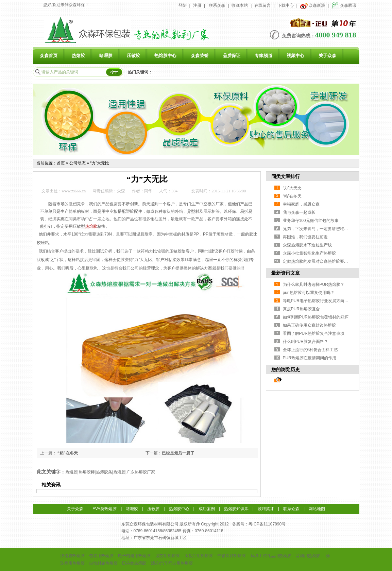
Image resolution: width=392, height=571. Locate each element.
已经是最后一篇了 (178, 453)
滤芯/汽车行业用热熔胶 (172, 563)
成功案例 (207, 509)
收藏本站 (240, 5)
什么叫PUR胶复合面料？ (305, 342)
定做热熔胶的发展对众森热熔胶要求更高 (320, 261)
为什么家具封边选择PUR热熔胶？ (314, 284)
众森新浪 (313, 5)
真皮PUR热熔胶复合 (301, 309)
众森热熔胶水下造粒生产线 (307, 245)
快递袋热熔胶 (72, 556)
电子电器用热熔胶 (134, 556)
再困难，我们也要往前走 (305, 237)
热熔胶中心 (165, 56)
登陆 (183, 5)
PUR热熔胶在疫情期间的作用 (310, 358)
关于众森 (327, 56)
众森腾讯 (344, 5)
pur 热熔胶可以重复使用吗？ (309, 293)
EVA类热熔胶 (105, 509)
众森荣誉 (200, 56)
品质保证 (232, 56)
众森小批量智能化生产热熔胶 (309, 253)
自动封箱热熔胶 (103, 563)
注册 (197, 5)
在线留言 (262, 5)
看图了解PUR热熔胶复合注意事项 (314, 333)
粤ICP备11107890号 (267, 524)
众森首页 (49, 56)
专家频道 (263, 56)
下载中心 (286, 5)
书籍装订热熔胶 (232, 556)
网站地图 (317, 509)
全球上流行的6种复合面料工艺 (311, 350)
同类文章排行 (286, 176)
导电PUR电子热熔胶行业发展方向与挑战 (320, 301)
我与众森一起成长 (299, 212)
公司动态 (78, 163)
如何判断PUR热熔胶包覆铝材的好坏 (316, 317)
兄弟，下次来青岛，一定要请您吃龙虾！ (320, 229)
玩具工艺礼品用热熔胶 (271, 556)
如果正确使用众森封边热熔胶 (309, 325)
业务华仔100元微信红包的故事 (311, 221)
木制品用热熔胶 (199, 556)
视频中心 (295, 56)
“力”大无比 (100, 163)
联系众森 (217, 5)
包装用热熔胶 (101, 556)
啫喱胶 (106, 56)
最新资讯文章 (286, 273)
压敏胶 (133, 56)
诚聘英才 (266, 509)
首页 (61, 163)
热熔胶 (78, 56)
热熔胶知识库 (236, 509)
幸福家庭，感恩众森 (301, 204)
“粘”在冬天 (67, 453)
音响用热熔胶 (308, 556)
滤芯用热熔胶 (168, 556)
